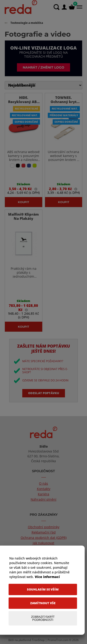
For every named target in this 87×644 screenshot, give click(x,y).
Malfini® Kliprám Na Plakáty (23, 216)
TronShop (38, 640)
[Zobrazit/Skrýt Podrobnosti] (43, 618)
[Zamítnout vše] (43, 603)
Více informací (47, 577)
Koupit (23, 202)
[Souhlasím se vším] (43, 589)
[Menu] (79, 7)
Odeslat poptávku (44, 393)
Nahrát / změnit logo (43, 67)
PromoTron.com (58, 640)
